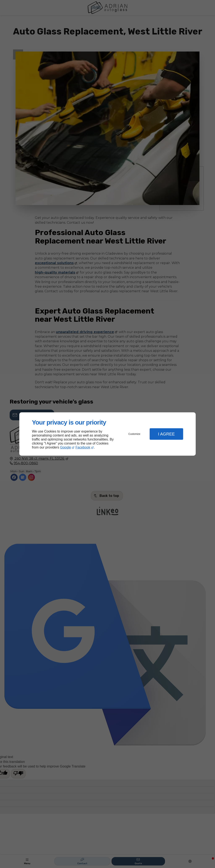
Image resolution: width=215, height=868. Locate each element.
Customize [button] (134, 434)
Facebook (83, 447)
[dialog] (107, 434)
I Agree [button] (166, 434)
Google (66, 447)
